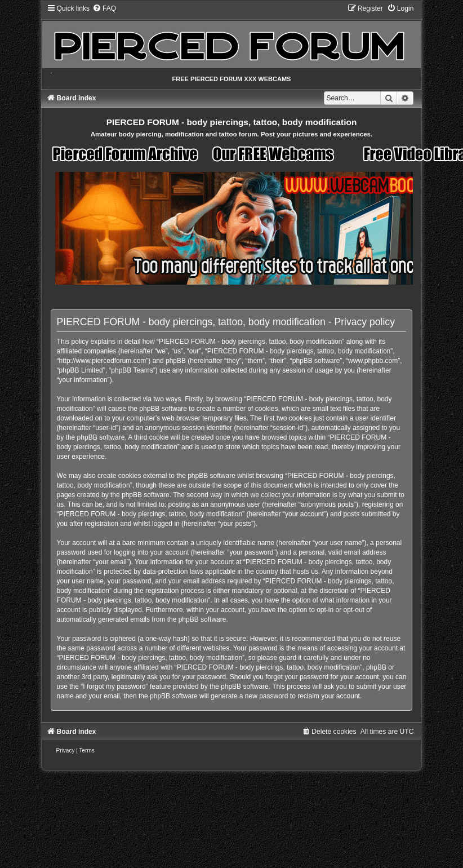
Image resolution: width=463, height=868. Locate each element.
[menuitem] (104, 8)
